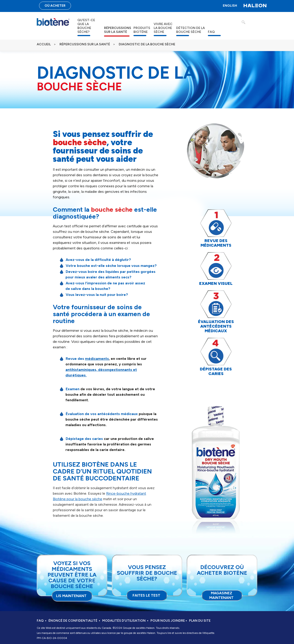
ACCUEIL (44, 44)
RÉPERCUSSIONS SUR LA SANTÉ (118, 30)
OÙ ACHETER (55, 6)
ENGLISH (230, 6)
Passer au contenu (16, 6)
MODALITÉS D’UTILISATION (124, 621)
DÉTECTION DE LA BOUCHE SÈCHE (191, 30)
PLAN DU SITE (200, 621)
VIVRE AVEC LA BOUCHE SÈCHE (163, 28)
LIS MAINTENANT (71, 596)
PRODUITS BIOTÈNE (142, 30)
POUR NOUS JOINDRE (168, 621)
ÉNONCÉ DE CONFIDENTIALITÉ (73, 621)
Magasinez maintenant (221, 595)
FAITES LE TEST (146, 595)
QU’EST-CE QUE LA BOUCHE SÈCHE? (86, 26)
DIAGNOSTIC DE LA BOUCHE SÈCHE (147, 44)
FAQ (211, 32)
